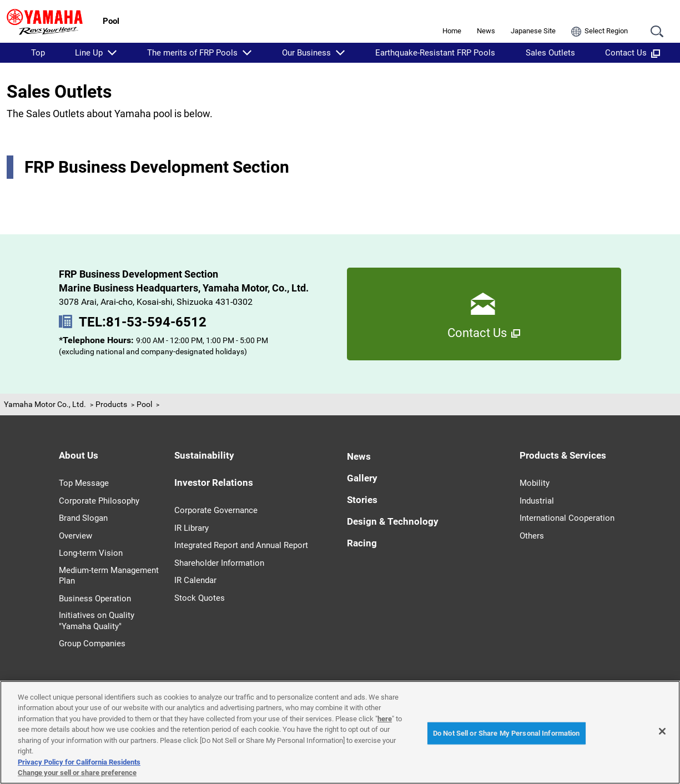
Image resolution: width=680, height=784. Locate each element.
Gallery (362, 478)
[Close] (662, 731)
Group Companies (92, 644)
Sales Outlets (550, 53)
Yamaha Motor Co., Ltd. (45, 404)
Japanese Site (533, 31)
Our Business (306, 53)
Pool (144, 404)
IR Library (192, 528)
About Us (79, 455)
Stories (362, 500)
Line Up (89, 53)
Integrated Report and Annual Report (241, 545)
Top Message (84, 483)
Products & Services (563, 455)
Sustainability (204, 455)
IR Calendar (195, 580)
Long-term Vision (91, 553)
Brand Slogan (83, 518)
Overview (75, 536)
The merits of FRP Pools (192, 53)
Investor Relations (214, 483)
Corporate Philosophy (99, 501)
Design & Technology (393, 521)
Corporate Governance (216, 510)
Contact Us (633, 53)
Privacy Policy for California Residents (79, 762)
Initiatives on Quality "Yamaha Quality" (97, 621)
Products (111, 404)
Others (532, 536)
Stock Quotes (200, 598)
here (385, 719)
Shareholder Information (219, 563)
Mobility (535, 483)
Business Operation (95, 599)
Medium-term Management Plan (109, 576)
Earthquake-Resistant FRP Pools (435, 53)
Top (38, 53)
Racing (362, 543)
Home (452, 31)
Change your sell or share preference (77, 773)
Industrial (537, 501)
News (486, 31)
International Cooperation (567, 518)
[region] (340, 732)
